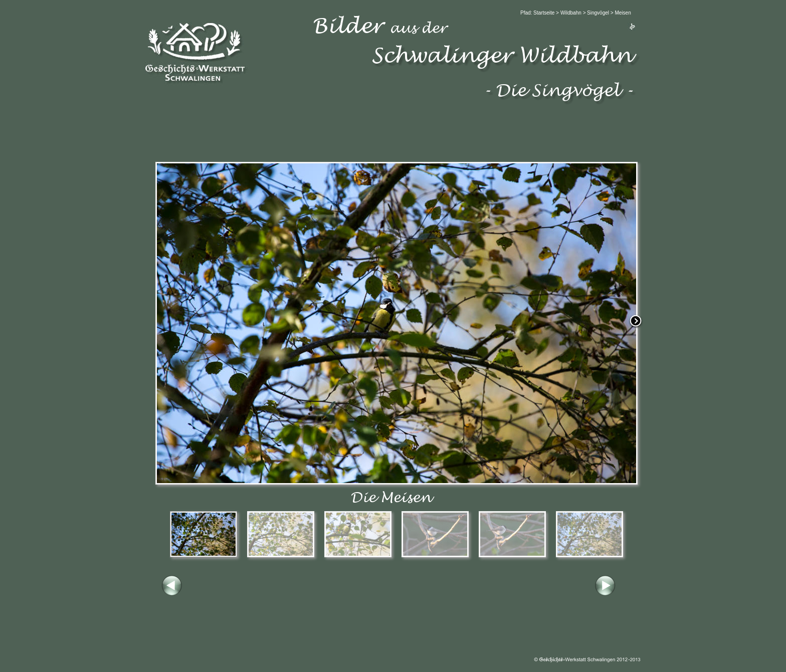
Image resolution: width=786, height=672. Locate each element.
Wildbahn (571, 13)
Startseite (545, 13)
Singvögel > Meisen (609, 13)
